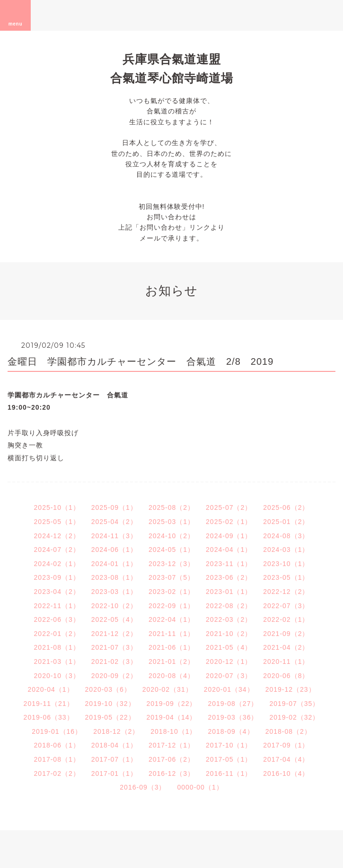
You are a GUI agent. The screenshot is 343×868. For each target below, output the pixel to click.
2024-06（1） (114, 550)
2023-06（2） (229, 577)
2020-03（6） (108, 689)
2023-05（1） (286, 577)
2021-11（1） (171, 634)
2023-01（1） (229, 592)
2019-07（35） (294, 704)
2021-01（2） (171, 662)
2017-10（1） (229, 745)
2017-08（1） (57, 759)
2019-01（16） (57, 731)
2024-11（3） (114, 536)
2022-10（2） (114, 606)
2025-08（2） (171, 507)
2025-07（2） (229, 507)
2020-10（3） (57, 676)
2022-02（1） (286, 619)
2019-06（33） (49, 717)
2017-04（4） (286, 759)
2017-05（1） (229, 759)
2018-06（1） (57, 745)
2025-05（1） (57, 522)
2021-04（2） (286, 647)
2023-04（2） (57, 592)
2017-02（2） (57, 773)
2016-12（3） (171, 773)
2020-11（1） (286, 662)
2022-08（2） (229, 606)
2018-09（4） (231, 731)
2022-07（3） (286, 606)
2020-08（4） (171, 676)
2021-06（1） (171, 647)
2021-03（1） (57, 662)
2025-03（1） (171, 522)
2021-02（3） (114, 662)
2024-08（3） (286, 536)
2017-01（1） (114, 773)
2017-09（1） (286, 745)
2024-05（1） (171, 550)
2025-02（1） (229, 522)
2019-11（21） (49, 704)
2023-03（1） (114, 592)
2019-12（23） (290, 689)
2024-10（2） (171, 536)
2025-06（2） (286, 507)
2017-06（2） (171, 759)
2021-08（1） (57, 647)
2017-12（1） (171, 745)
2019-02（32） (294, 717)
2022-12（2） (286, 592)
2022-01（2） (57, 634)
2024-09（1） (229, 536)
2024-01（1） (114, 564)
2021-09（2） (286, 634)
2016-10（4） (286, 773)
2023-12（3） (171, 564)
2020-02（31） (167, 689)
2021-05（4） (229, 647)
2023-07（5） (171, 577)
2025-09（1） (114, 507)
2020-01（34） (229, 689)
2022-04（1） (171, 619)
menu (16, 15)
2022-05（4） (114, 619)
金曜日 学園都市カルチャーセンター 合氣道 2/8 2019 (141, 361)
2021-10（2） (229, 634)
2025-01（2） (286, 522)
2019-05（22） (110, 717)
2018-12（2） (116, 731)
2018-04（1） (114, 745)
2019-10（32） (110, 704)
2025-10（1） (57, 507)
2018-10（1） (173, 731)
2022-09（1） (171, 606)
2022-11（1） (57, 606)
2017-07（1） (114, 759)
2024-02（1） (57, 564)
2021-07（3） (114, 647)
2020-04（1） (50, 689)
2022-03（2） (229, 619)
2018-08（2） (288, 731)
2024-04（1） (229, 550)
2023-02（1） (171, 592)
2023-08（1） (114, 577)
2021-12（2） (114, 634)
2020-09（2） (114, 676)
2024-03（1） (286, 550)
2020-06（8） (286, 676)
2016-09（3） (143, 787)
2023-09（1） (57, 577)
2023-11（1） (229, 564)
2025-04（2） (114, 522)
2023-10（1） (286, 564)
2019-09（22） (172, 704)
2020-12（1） (229, 662)
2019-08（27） (233, 704)
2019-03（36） (233, 717)
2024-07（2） (57, 550)
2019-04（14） (172, 717)
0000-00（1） (200, 787)
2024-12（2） (57, 536)
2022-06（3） (57, 619)
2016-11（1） (229, 773)
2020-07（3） (229, 676)
